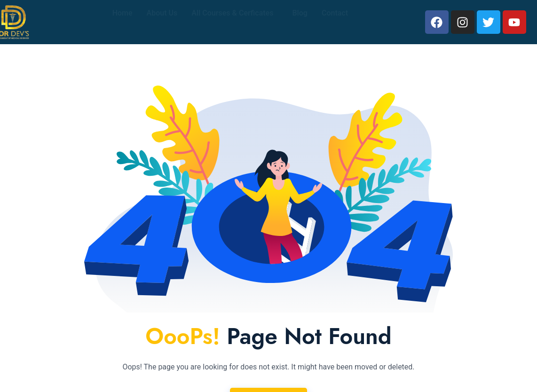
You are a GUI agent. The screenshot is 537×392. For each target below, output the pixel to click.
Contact (335, 22)
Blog (300, 22)
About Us (162, 22)
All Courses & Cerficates (232, 22)
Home (122, 22)
